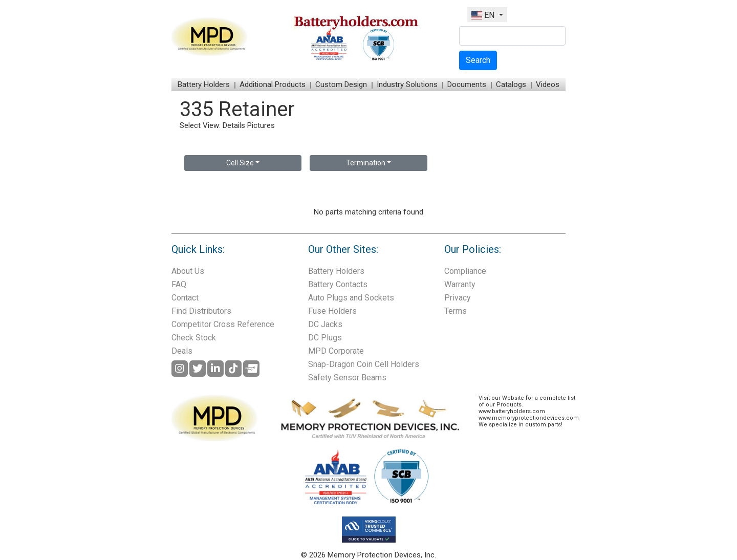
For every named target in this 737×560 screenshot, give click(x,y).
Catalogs (511, 84)
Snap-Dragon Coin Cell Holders (364, 364)
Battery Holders (204, 84)
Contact (185, 298)
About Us (188, 271)
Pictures (261, 125)
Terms (456, 311)
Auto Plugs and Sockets (351, 298)
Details (234, 125)
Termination (366, 163)
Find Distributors (201, 311)
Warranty (460, 284)
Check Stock (194, 338)
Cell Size (240, 163)
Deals (182, 351)
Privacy (458, 298)
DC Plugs (325, 338)
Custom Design (341, 84)
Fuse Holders (332, 311)
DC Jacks (325, 324)
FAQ (179, 284)
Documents (467, 84)
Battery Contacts (338, 284)
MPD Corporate (336, 351)
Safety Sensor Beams (347, 378)
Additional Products (273, 84)
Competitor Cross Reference (223, 324)
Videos (548, 84)
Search (478, 60)
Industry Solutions (407, 84)
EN (484, 15)
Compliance (465, 271)
